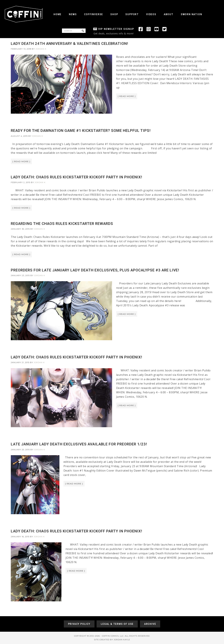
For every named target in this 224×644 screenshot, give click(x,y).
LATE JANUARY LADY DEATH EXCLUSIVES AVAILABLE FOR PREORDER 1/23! (79, 444)
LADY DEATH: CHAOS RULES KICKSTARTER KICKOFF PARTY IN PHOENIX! (76, 177)
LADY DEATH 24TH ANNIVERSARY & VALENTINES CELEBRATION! (69, 44)
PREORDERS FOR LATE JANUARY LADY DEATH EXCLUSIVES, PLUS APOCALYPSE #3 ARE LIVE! (95, 270)
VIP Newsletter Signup (116, 29)
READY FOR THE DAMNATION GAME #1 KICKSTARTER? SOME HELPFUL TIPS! (81, 131)
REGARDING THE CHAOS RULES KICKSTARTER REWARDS (62, 224)
